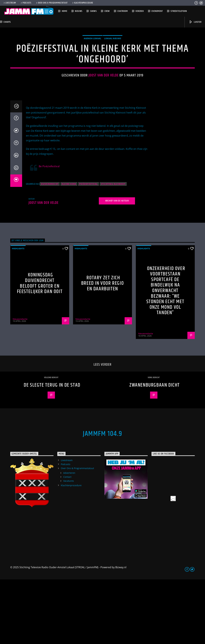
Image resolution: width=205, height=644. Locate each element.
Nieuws (79, 11)
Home (65, 11)
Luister (195, 22)
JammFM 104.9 (102, 498)
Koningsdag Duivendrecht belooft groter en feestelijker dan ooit (40, 348)
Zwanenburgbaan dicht (155, 450)
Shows (93, 11)
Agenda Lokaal (92, 71)
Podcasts (26, 3)
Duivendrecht (50, 249)
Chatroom (123, 11)
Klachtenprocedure (82, 3)
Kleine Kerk (69, 249)
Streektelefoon (179, 11)
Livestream (10, 3)
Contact (67, 541)
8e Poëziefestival (49, 231)
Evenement (157, 11)
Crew (107, 11)
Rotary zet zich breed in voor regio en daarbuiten (102, 348)
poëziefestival (88, 249)
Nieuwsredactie (20, 384)
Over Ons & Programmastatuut (52, 3)
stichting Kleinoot (113, 249)
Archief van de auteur (117, 265)
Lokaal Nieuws (113, 71)
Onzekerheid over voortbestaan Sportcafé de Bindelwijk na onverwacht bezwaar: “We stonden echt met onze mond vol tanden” (166, 355)
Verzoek (140, 11)
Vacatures (69, 545)
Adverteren (69, 537)
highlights (18, 313)
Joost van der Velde (104, 108)
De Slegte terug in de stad (52, 450)
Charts (7, 22)
